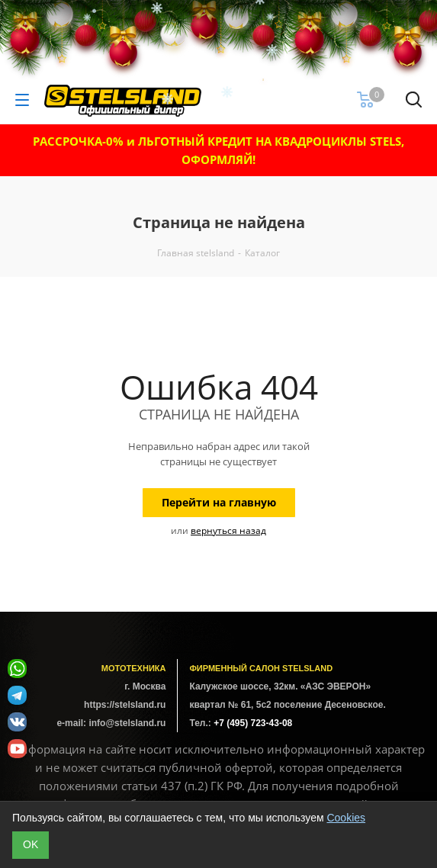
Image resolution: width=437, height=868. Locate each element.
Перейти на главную (219, 502)
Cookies (346, 818)
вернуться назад (228, 530)
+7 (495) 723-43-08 (253, 723)
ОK (31, 844)
